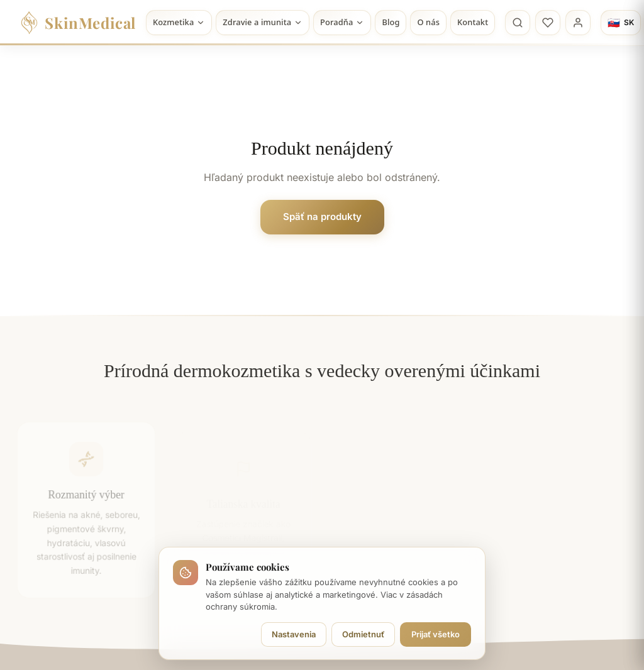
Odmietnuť (363, 634)
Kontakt (473, 22)
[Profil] (578, 23)
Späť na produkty (322, 217)
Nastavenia (294, 634)
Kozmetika (179, 22)
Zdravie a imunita (263, 22)
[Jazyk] (621, 23)
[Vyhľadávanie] (518, 23)
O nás (428, 22)
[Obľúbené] (548, 23)
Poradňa (342, 22)
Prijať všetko (436, 634)
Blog (391, 22)
